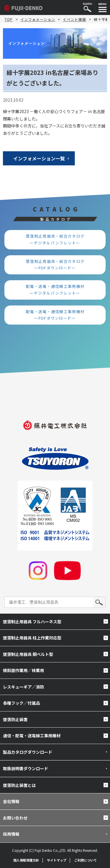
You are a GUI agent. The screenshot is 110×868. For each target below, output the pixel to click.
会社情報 (11, 801)
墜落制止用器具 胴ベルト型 (28, 654)
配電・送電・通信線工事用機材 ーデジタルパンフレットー (57, 290)
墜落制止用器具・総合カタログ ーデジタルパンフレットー (57, 239)
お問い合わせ (15, 818)
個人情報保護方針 (26, 860)
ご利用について (86, 860)
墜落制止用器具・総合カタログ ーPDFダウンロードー (57, 265)
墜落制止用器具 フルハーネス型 (32, 622)
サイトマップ (57, 860)
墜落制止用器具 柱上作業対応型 (32, 638)
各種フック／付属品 (21, 703)
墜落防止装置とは (19, 785)
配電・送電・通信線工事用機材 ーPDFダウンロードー (57, 315)
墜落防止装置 (15, 719)
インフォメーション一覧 (39, 158)
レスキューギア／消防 (23, 687)
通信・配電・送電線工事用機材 (32, 736)
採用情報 (11, 834)
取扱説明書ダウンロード (26, 768)
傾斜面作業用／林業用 (23, 670)
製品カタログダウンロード (28, 752)
